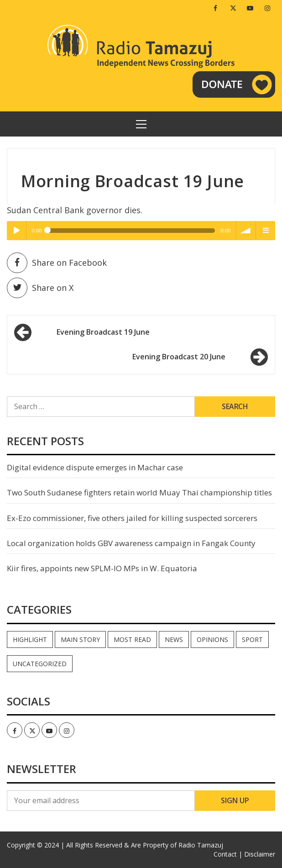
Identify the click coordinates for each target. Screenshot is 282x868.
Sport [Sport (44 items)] (252, 639)
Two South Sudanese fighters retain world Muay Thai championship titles (139, 492)
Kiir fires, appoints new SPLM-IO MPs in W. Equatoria (102, 568)
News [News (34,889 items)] (174, 639)
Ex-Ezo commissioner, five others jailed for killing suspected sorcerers (132, 518)
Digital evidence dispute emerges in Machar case (95, 467)
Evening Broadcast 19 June (103, 332)
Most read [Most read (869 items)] (132, 639)
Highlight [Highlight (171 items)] (30, 639)
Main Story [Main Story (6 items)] (80, 639)
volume (246, 231)
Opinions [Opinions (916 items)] (212, 639)
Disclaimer (260, 854)
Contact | (228, 854)
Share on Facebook (57, 263)
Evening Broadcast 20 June (179, 357)
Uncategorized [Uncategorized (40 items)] (40, 664)
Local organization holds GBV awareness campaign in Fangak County (131, 543)
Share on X (40, 288)
